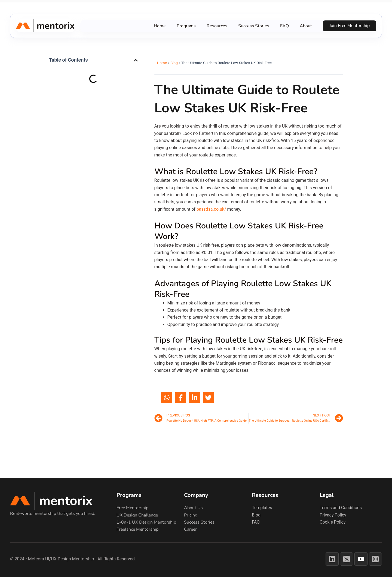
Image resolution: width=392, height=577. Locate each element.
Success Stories (253, 26)
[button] (136, 60)
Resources (216, 26)
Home (159, 26)
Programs (185, 26)
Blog (174, 63)
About (305, 26)
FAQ (284, 26)
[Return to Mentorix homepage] (61, 501)
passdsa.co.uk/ (212, 209)
